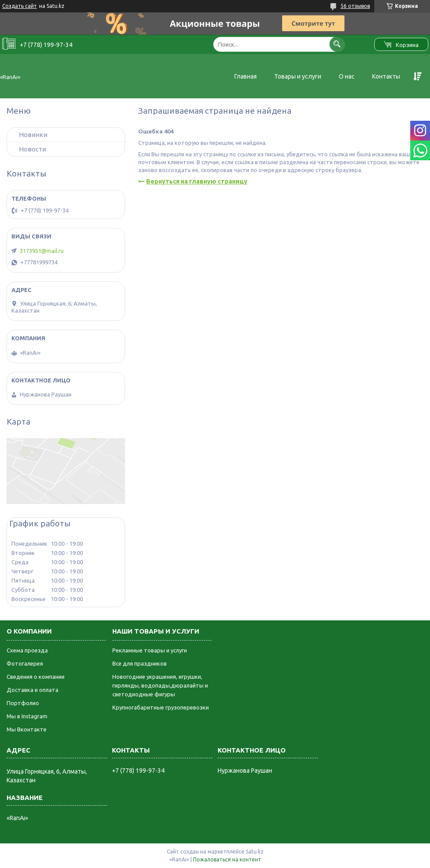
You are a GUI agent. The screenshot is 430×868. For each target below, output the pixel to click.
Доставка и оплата (32, 690)
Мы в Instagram (27, 716)
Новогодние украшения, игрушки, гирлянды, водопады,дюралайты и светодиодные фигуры (160, 685)
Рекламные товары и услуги (150, 650)
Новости (32, 149)
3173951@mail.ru (42, 251)
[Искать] (337, 44)
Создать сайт (20, 6)
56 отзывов (355, 6)
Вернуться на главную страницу (197, 181)
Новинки (33, 135)
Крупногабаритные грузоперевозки (161, 707)
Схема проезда (27, 650)
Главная (245, 76)
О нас (347, 76)
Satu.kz (255, 852)
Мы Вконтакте (27, 729)
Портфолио (23, 703)
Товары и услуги (298, 76)
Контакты (386, 76)
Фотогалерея (25, 663)
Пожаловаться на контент (227, 859)
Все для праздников (140, 663)
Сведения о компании (36, 677)
